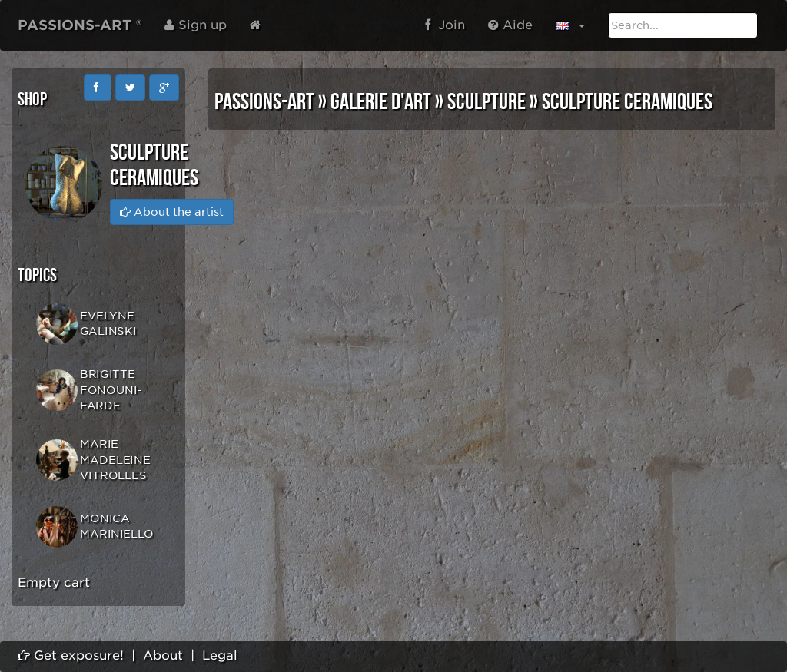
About (163, 655)
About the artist (172, 212)
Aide (510, 25)
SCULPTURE (486, 102)
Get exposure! (71, 655)
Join (445, 25)
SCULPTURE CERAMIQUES (627, 102)
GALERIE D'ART (381, 102)
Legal (220, 655)
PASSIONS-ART (264, 102)
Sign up (196, 25)
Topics (37, 275)
